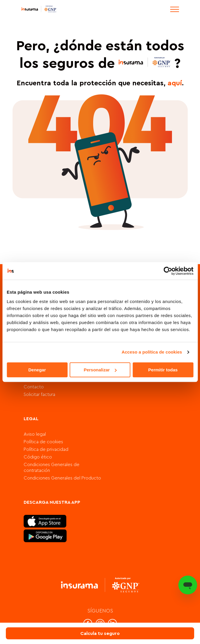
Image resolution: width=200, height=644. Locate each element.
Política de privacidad (46, 449)
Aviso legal (35, 434)
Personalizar (100, 370)
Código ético (38, 457)
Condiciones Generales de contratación (52, 468)
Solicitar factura (39, 394)
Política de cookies (43, 442)
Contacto (34, 387)
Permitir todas (163, 370)
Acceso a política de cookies (152, 352)
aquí (175, 83)
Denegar (37, 370)
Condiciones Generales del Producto (62, 478)
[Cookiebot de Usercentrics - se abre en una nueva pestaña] (168, 271)
